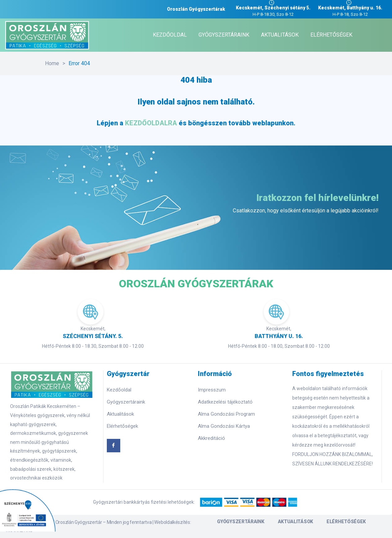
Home (52, 63)
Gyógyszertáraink (126, 402)
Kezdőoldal (119, 390)
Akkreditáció (211, 438)
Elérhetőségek (122, 426)
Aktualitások (120, 414)
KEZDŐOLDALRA (151, 123)
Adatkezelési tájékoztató (225, 402)
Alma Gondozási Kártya (224, 426)
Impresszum (212, 390)
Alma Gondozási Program (226, 414)
